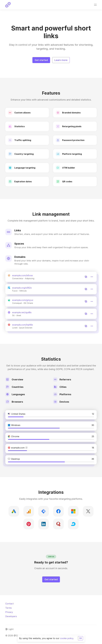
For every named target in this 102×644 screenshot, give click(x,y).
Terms (8, 608)
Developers (11, 616)
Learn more (61, 60)
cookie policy (67, 638)
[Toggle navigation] (95, 5)
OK (80, 638)
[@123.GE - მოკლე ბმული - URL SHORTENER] (8, 5)
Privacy (9, 612)
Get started (41, 60)
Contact (9, 604)
